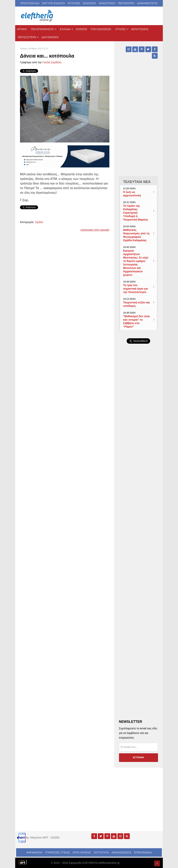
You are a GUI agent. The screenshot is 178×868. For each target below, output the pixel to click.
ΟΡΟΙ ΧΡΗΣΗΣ (82, 852)
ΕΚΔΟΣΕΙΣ (89, 3)
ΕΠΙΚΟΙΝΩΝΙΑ (143, 852)
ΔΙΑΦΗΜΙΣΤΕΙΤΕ (147, 3)
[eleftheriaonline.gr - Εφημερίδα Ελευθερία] (37, 16)
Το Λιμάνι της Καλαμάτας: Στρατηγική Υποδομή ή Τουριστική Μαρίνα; (136, 213)
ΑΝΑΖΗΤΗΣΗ (107, 3)
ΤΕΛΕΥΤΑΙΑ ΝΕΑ (137, 182)
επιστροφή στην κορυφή (95, 230)
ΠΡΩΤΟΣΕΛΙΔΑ (30, 3)
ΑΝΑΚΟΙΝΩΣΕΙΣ (122, 852)
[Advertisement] (138, 469)
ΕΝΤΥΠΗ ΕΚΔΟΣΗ (54, 3)
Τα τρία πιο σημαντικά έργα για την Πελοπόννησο (136, 289)
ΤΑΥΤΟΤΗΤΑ (101, 852)
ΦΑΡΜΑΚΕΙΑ (34, 852)
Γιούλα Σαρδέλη (52, 62)
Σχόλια (39, 222)
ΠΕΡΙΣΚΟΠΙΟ (126, 3)
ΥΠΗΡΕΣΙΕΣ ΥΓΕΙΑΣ (57, 852)
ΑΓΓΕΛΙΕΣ (74, 3)
